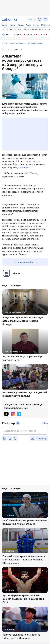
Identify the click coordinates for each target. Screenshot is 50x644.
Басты (4, 43)
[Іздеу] (40, 19)
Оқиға (28, 25)
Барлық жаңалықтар (17, 43)
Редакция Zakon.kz (35, 43)
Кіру (46, 423)
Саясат (5, 25)
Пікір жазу (42, 438)
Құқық (36, 25)
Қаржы (21, 25)
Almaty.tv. (25, 167)
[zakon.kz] (10, 19)
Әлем (13, 25)
